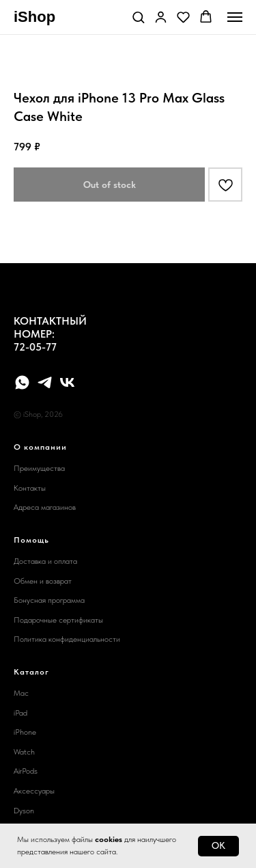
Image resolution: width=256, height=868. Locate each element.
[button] (138, 17)
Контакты (30, 488)
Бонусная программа (49, 600)
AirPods (26, 771)
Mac (21, 693)
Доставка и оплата (45, 561)
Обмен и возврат (43, 581)
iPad (20, 713)
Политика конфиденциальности (67, 639)
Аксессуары (34, 791)
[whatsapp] (22, 382)
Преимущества (39, 468)
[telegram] (45, 382)
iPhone (25, 732)
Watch (24, 752)
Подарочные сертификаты (58, 620)
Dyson (24, 811)
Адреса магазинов (45, 507)
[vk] (67, 382)
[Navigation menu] (235, 17)
